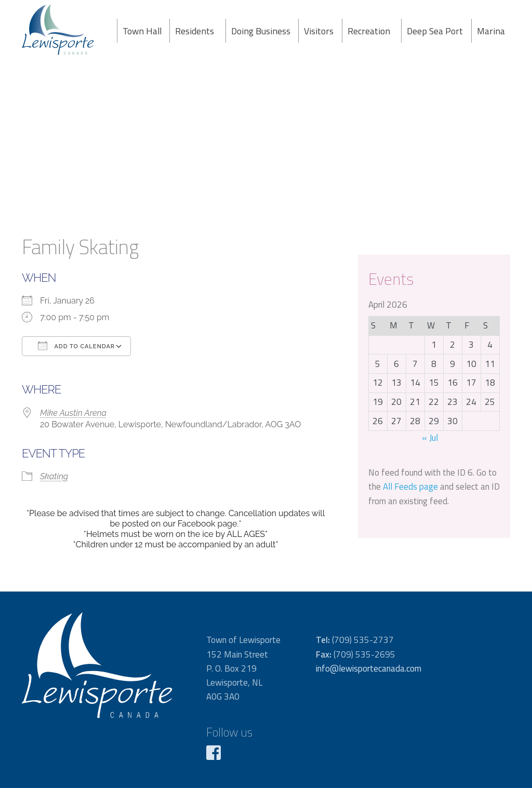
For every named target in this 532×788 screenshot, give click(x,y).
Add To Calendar (76, 346)
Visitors (319, 31)
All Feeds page (410, 487)
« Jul (430, 438)
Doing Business (261, 31)
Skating (54, 476)
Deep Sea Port (435, 31)
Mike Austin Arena (73, 413)
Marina (491, 31)
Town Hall (142, 31)
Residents (195, 31)
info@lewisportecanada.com (369, 668)
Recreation (369, 31)
